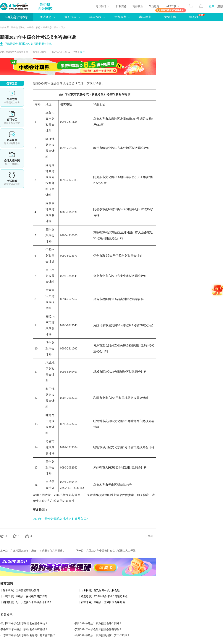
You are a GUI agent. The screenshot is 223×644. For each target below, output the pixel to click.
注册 (220, 6)
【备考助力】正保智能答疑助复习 (20, 590)
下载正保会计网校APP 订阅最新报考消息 (28, 44)
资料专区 (12, 118)
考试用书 (145, 17)
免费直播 (170, 17)
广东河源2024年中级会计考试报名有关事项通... (37, 551)
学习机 (197, 16)
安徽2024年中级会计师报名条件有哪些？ (24, 629)
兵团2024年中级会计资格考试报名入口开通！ (112, 551)
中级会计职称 (17, 17)
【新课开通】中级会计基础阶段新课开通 (101, 602)
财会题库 (12, 138)
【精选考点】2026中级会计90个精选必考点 (103, 596)
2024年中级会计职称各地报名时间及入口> (60, 519)
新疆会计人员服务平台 (17, 52)
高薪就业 (138, 6)
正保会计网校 (18, 27)
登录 (212, 6)
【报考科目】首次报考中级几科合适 (99, 590)
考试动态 (47, 27)
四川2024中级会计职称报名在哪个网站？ (24, 623)
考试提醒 (12, 179)
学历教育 (154, 6)
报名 (56, 27)
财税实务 (121, 6)
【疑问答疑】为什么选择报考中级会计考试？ (26, 602)
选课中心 (12, 97)
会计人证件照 (12, 158)
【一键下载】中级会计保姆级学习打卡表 (23, 596)
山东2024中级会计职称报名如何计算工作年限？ (28, 635)
